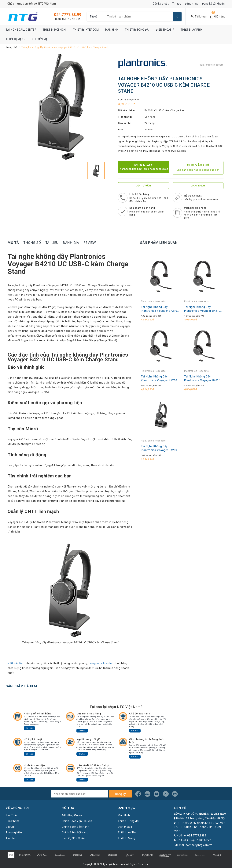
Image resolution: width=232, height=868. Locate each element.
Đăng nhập (192, 4)
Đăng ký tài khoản (213, 4)
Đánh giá (71, 243)
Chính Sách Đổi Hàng (75, 832)
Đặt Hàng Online (72, 815)
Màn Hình (112, 30)
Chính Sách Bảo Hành (76, 827)
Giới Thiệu (12, 815)
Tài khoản (201, 17)
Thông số (32, 243)
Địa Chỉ (10, 827)
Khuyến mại (40, 39)
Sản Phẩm (12, 821)
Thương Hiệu (14, 832)
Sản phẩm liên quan (159, 243)
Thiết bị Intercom (86, 30)
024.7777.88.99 (68, 15)
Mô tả (13, 243)
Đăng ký (120, 794)
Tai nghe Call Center (21, 30)
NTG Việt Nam (16, 663)
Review (90, 243)
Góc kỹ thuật (161, 4)
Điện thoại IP (165, 30)
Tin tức (177, 4)
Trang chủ (11, 48)
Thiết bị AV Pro (191, 30)
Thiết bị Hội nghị (55, 30)
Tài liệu (52, 243)
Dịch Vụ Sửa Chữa (73, 838)
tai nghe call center (101, 663)
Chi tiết (29, 728)
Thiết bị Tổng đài (137, 30)
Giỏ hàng (220, 17)
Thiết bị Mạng (16, 39)
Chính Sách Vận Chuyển (77, 821)
